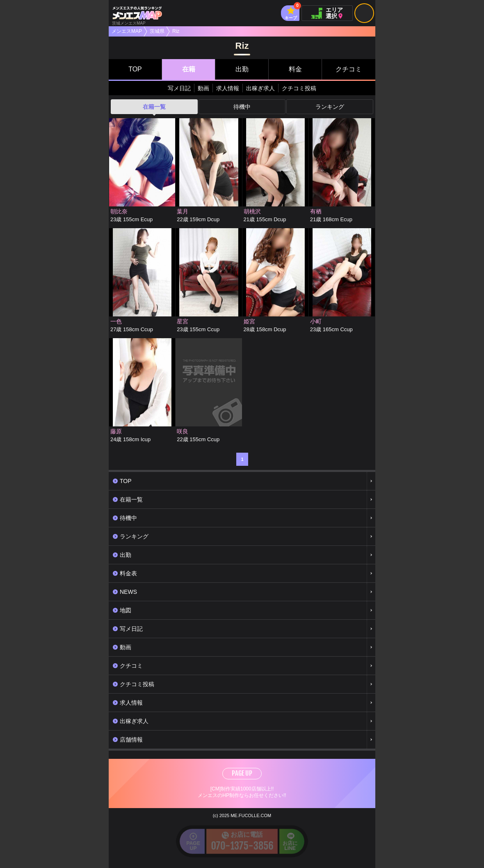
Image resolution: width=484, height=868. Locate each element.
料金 (295, 69)
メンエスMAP (127, 31)
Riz (176, 31)
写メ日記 (179, 88)
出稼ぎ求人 (260, 88)
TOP (135, 69)
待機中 (242, 107)
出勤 (242, 69)
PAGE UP (242, 773)
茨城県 (157, 31)
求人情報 (228, 88)
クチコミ (349, 69)
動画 (203, 88)
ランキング (330, 107)
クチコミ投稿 (299, 88)
